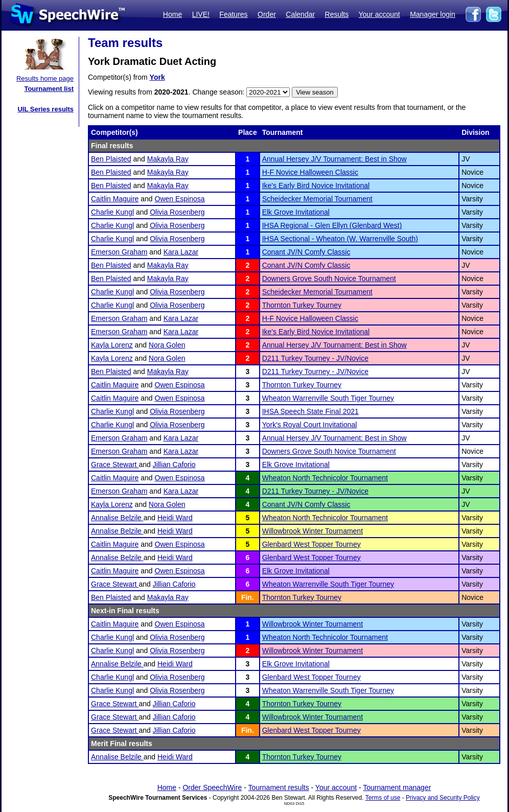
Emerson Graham (119, 252)
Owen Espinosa (180, 199)
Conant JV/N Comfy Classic (306, 252)
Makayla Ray (168, 159)
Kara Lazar (181, 252)
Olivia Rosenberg (177, 212)
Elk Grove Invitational (296, 212)
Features (233, 14)
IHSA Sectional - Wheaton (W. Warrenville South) (340, 239)
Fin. (248, 597)
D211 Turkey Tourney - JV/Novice (315, 358)
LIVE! (201, 14)
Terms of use (383, 798)
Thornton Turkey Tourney (302, 305)
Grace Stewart (115, 465)
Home (172, 14)
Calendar (300, 14)
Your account (379, 14)
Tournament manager (397, 787)
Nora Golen (167, 345)
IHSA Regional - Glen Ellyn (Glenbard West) (332, 225)
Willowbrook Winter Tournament (313, 531)
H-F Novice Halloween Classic (310, 172)
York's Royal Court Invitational (310, 425)
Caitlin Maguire (115, 199)
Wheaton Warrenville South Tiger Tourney (328, 398)
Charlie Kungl (112, 212)
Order (267, 14)
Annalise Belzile (117, 518)
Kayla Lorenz (112, 345)
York (157, 77)
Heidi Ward (175, 518)
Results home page (45, 78)
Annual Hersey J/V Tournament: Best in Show (334, 159)
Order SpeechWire (212, 787)
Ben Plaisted (111, 159)
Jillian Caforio (174, 465)
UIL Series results (45, 109)
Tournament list (49, 89)
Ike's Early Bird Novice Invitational (316, 185)
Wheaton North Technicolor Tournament (325, 478)
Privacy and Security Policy (443, 798)
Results (337, 14)
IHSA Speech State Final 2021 (310, 411)
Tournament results (279, 787)
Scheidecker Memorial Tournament (317, 199)
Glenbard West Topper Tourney (311, 544)
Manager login (433, 14)
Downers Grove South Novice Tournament (329, 279)
